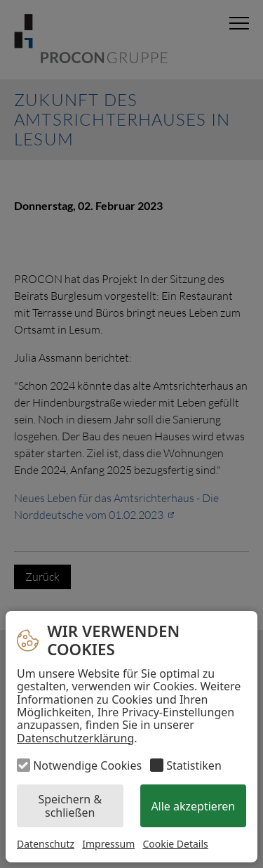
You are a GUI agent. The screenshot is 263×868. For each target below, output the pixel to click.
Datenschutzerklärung (75, 738)
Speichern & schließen (70, 805)
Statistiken (194, 765)
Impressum (108, 844)
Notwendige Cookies (87, 765)
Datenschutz (46, 844)
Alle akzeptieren (193, 806)
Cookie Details (175, 844)
